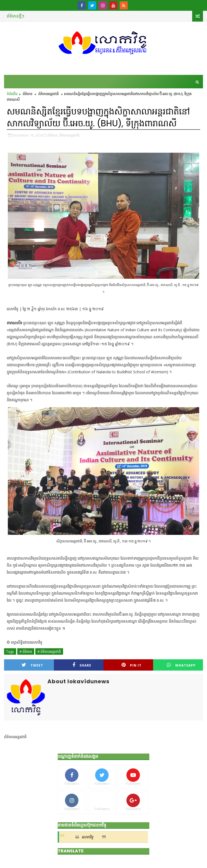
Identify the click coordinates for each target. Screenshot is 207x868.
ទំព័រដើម (12, 94)
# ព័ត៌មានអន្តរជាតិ (49, 651)
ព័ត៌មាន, (53, 135)
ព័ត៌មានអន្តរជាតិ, (70, 135)
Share (82, 665)
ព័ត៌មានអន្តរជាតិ (49, 94)
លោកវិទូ (87, 837)
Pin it (132, 665)
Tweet (32, 665)
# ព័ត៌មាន (26, 651)
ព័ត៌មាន (27, 94)
